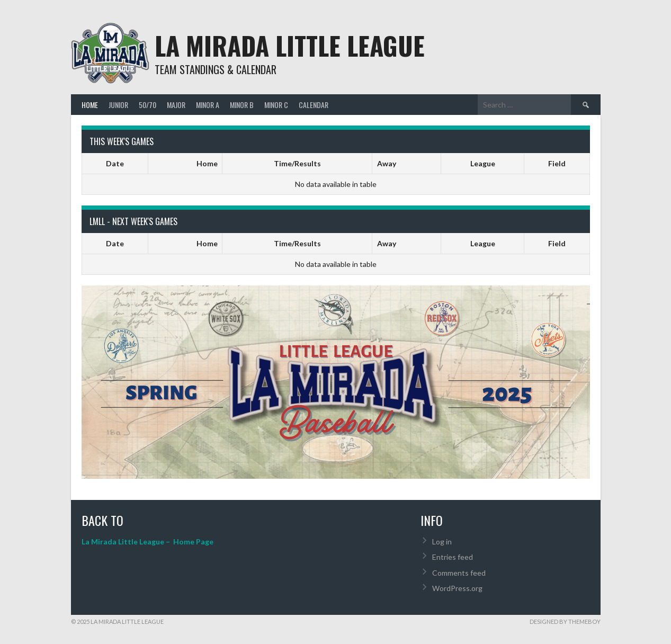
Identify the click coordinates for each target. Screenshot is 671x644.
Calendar (314, 105)
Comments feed (459, 573)
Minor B (242, 105)
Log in (442, 542)
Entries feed (453, 557)
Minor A (208, 105)
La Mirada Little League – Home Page (147, 542)
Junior (118, 105)
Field (557, 163)
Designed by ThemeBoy (565, 621)
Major (176, 105)
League (483, 163)
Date (115, 163)
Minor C (276, 105)
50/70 (147, 105)
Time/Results (297, 163)
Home (90, 105)
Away (387, 163)
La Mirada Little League (290, 45)
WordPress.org (457, 588)
